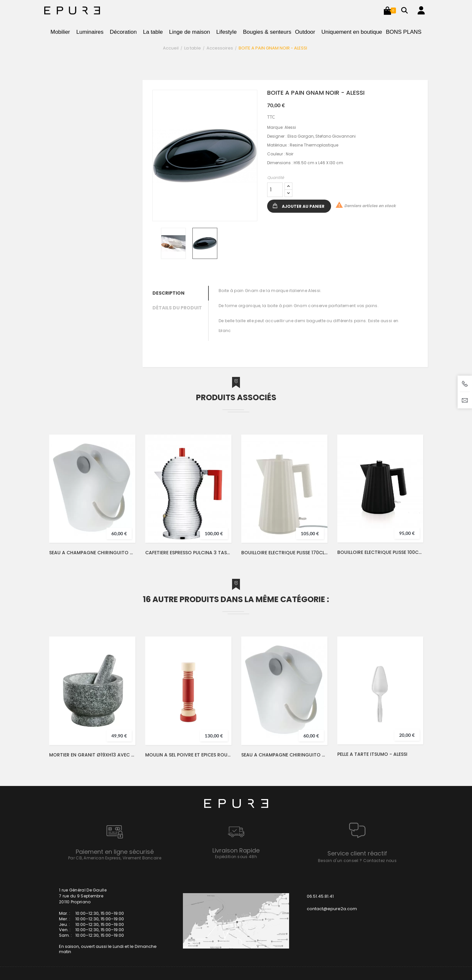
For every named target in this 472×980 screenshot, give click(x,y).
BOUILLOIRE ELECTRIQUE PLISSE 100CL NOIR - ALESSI (380, 552)
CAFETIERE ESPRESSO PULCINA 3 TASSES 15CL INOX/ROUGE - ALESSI (188, 553)
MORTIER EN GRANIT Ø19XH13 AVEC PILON (92, 755)
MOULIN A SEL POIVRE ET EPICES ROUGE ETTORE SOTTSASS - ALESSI (188, 755)
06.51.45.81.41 (320, 896)
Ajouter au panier (303, 206)
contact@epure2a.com (332, 909)
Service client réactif (357, 853)
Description (168, 293)
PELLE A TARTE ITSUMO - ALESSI (372, 754)
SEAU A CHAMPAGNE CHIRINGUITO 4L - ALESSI (92, 553)
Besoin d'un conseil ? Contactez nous (357, 861)
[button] (387, 10)
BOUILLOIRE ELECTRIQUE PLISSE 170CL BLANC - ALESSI (284, 553)
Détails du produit (177, 308)
